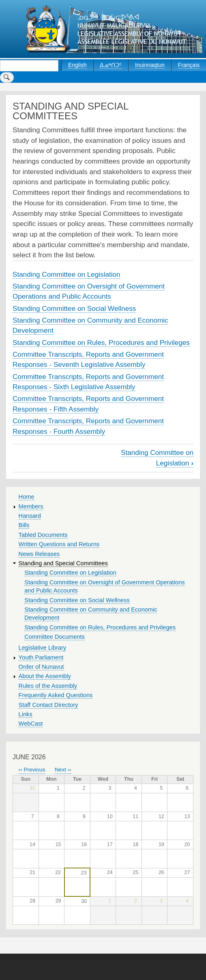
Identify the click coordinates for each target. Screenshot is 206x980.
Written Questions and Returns (59, 544)
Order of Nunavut (41, 667)
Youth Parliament (41, 657)
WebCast (31, 724)
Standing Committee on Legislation (67, 274)
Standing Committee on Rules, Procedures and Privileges (101, 342)
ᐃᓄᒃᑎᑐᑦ (111, 65)
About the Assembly (45, 676)
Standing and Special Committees (63, 563)
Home (27, 497)
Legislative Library (43, 648)
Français (189, 65)
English (77, 65)
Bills (24, 525)
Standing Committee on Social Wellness (74, 308)
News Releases (39, 554)
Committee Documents (55, 637)
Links (26, 714)
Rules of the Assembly (48, 686)
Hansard (30, 516)
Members (31, 506)
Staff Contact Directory (48, 705)
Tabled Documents (43, 535)
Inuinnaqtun (150, 65)
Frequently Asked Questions (56, 695)
